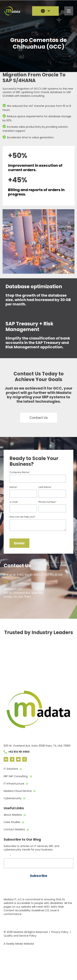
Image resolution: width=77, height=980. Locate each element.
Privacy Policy (60, 932)
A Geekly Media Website (19, 944)
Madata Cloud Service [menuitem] (18, 791)
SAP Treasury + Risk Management (29, 327)
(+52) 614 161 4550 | (29, 575)
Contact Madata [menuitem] (14, 829)
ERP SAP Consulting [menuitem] (16, 776)
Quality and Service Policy (20, 936)
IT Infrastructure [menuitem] (14, 784)
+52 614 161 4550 (17, 752)
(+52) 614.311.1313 (52, 575)
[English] (45, 11)
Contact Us (39, 418)
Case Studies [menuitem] (12, 822)
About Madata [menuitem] (13, 815)
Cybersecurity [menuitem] (13, 798)
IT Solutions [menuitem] (11, 769)
